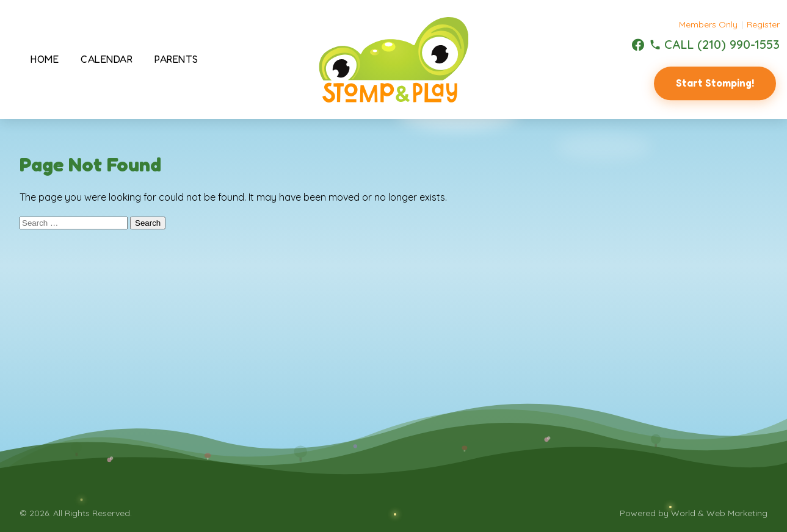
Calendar (107, 59)
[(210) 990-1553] (714, 45)
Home (45, 59)
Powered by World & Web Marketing (694, 513)
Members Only (708, 24)
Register (763, 24)
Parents (176, 59)
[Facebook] (638, 45)
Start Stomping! (715, 83)
